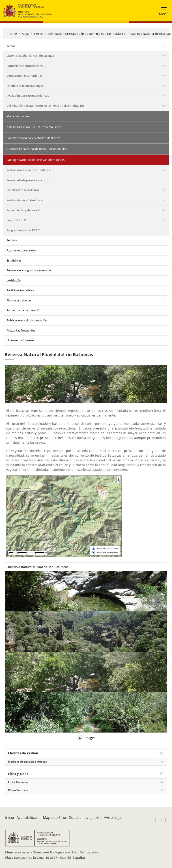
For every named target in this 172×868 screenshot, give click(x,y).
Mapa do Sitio (55, 818)
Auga (25, 34)
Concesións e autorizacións (25, 66)
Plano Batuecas (18, 790)
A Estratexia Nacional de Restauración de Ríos (37, 149)
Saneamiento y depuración (24, 210)
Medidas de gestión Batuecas (27, 762)
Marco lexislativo (18, 116)
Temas (38, 34)
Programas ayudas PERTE (23, 230)
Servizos (12, 240)
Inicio (10, 818)
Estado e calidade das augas (25, 86)
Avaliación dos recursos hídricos (28, 96)
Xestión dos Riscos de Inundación (29, 170)
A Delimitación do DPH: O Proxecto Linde (34, 127)
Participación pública (20, 290)
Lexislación (14, 280)
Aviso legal (113, 818)
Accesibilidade (29, 818)
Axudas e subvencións (21, 250)
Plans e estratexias (19, 300)
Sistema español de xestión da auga (30, 56)
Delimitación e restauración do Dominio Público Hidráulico (86, 34)
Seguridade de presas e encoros (28, 180)
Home (13, 34)
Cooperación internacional (24, 76)
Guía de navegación (85, 818)
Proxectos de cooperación (24, 310)
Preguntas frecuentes (21, 330)
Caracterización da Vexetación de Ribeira (33, 138)
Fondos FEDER (16, 220)
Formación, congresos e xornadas (29, 270)
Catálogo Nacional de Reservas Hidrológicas (35, 160)
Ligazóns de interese (20, 340)
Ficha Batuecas (18, 782)
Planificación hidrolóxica (23, 190)
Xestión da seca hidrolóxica (25, 200)
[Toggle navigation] (162, 11)
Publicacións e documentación (27, 320)
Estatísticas (14, 260)
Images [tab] (86, 738)
